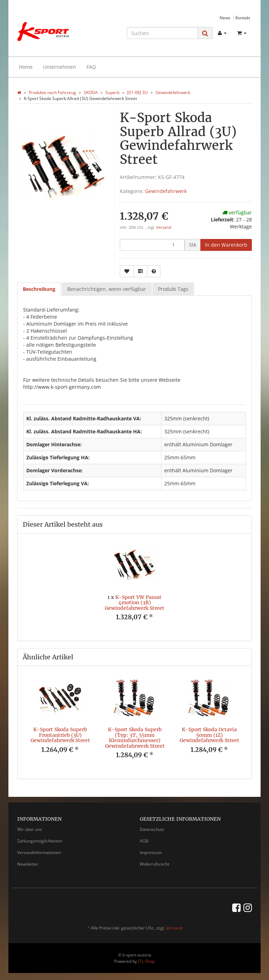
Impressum (151, 852)
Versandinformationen (39, 852)
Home (26, 67)
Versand (164, 227)
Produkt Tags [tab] (173, 289)
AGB (144, 841)
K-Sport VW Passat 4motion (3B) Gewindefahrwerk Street (134, 603)
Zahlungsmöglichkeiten (40, 841)
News (225, 18)
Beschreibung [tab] (39, 289)
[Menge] (152, 245)
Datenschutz (152, 829)
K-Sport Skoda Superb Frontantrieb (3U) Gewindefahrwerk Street (60, 735)
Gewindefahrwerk (166, 191)
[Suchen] (162, 33)
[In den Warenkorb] (226, 245)
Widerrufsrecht (154, 864)
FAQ (91, 67)
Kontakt (243, 18)
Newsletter (28, 864)
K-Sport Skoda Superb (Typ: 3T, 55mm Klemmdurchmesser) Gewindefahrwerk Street (135, 738)
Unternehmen (60, 67)
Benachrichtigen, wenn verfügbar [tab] (107, 289)
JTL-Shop (146, 961)
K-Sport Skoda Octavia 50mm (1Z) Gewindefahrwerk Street (209, 735)
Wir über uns (30, 829)
